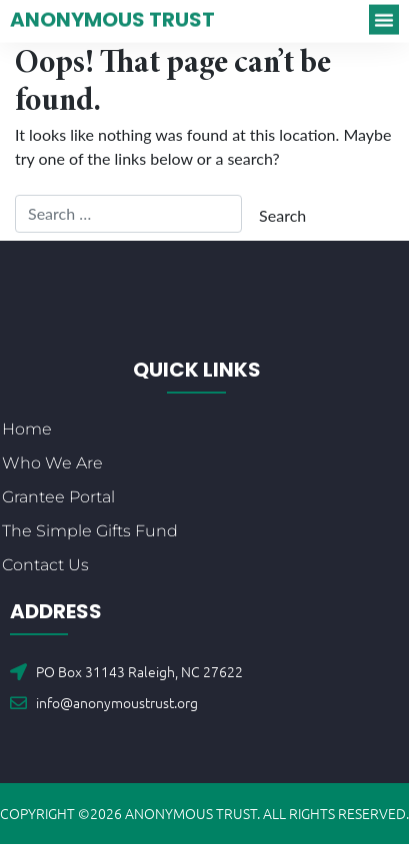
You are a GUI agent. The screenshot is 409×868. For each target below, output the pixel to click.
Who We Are (52, 463)
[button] (384, 16)
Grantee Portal (58, 497)
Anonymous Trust (112, 16)
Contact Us (45, 565)
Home (27, 429)
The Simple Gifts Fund (90, 531)
